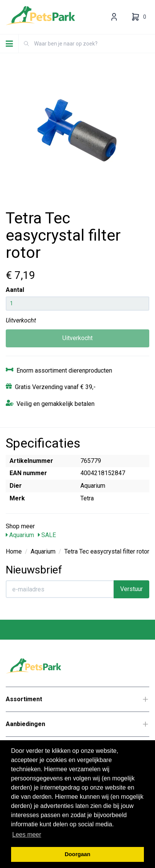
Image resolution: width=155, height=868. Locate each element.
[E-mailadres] (60, 589)
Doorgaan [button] (77, 854)
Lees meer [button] (27, 835)
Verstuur (131, 589)
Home (14, 551)
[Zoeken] (26, 44)
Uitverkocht (77, 338)
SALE (47, 535)
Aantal (15, 290)
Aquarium (20, 535)
